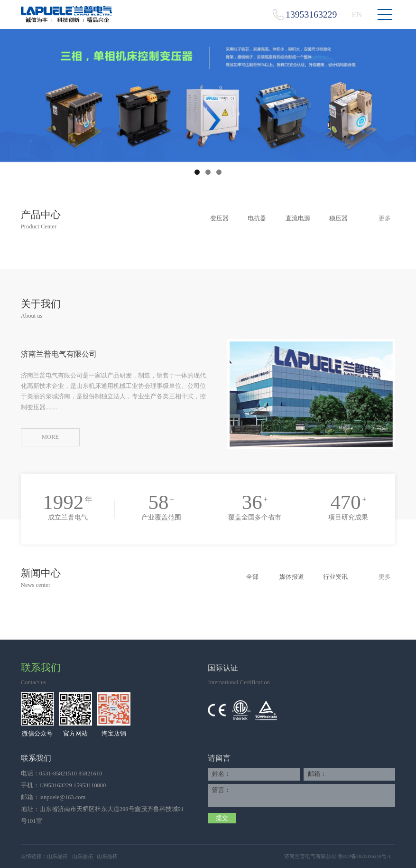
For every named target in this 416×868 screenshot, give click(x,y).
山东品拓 (57, 856)
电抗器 (257, 218)
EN (357, 14)
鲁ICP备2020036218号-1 (364, 856)
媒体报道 (292, 577)
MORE (50, 437)
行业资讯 (335, 577)
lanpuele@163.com (62, 797)
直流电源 (298, 218)
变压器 (219, 218)
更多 (385, 218)
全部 (252, 577)
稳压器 (338, 218)
